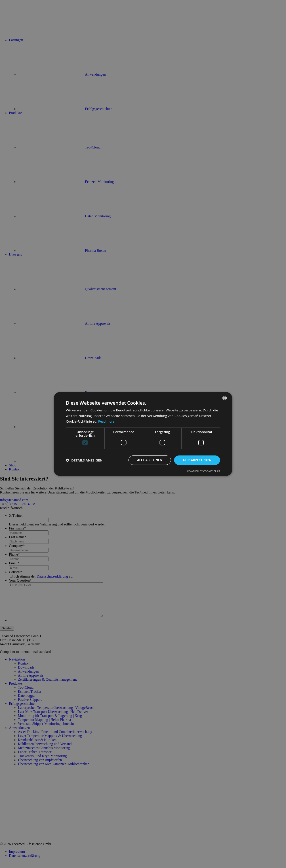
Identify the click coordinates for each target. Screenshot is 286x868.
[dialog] (143, 434)
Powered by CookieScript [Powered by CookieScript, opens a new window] (204, 471)
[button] (84, 460)
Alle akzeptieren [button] (196, 460)
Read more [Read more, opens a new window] (107, 421)
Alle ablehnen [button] (148, 460)
